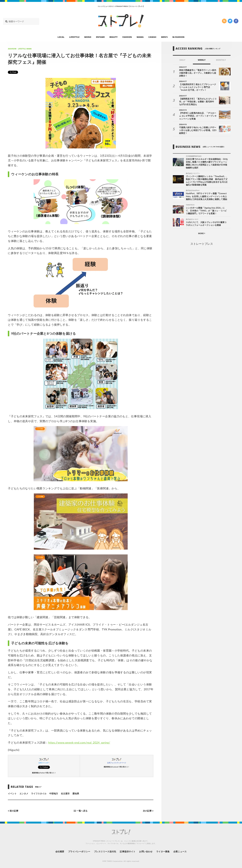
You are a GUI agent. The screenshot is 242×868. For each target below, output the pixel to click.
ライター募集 (163, 851)
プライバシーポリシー (79, 851)
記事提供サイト (128, 851)
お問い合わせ (146, 851)
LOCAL (61, 37)
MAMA (140, 37)
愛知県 (76, 793)
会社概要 (60, 851)
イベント (12, 793)
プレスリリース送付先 (105, 851)
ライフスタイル (39, 793)
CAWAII (152, 37)
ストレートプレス (202, 244)
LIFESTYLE (74, 37)
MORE (202, 233)
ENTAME (100, 37)
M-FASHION (178, 37)
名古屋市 (65, 793)
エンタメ (24, 793)
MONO (88, 37)
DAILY (182, 60)
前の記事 (13, 811)
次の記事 (148, 811)
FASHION (127, 37)
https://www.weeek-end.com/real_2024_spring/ (79, 742)
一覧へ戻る (81, 811)
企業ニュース (180, 851)
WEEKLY (202, 60)
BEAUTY (114, 37)
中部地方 (54, 793)
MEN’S (164, 37)
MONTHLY (221, 60)
